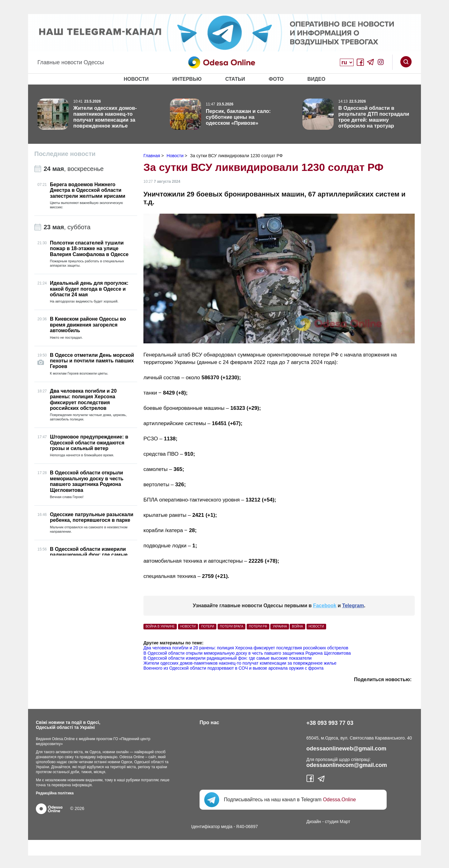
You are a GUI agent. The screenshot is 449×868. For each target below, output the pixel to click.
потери (208, 626)
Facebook (325, 606)
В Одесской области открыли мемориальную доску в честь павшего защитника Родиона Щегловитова (247, 653)
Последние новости (65, 154)
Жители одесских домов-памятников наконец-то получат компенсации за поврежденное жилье (240, 663)
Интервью (187, 79)
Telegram (353, 606)
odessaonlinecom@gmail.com (347, 765)
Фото (276, 79)
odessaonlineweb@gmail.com (347, 749)
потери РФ (258, 626)
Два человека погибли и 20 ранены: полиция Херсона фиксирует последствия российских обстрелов (246, 648)
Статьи (235, 79)
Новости (136, 79)
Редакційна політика (55, 793)
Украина (280, 626)
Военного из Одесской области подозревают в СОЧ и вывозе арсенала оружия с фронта (233, 668)
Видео (316, 79)
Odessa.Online (340, 800)
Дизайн (314, 822)
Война (297, 626)
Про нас (209, 723)
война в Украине (160, 626)
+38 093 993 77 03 (330, 723)
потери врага (232, 626)
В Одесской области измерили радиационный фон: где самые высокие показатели (227, 658)
